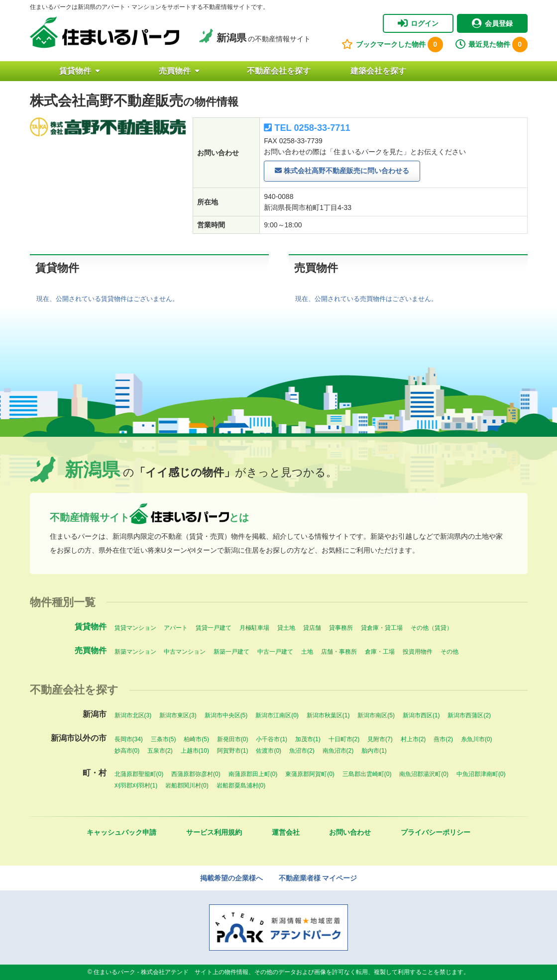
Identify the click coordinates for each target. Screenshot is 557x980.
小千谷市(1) (272, 739)
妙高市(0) (127, 751)
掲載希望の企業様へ (231, 878)
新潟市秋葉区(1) (328, 715)
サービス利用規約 (214, 832)
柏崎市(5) (196, 739)
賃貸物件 (80, 71)
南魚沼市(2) (338, 751)
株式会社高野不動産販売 (342, 171)
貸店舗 (312, 628)
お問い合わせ (350, 832)
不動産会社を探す (279, 71)
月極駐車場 (254, 628)
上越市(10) (195, 751)
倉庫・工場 (380, 652)
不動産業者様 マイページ (318, 878)
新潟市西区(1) (421, 715)
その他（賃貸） (432, 628)
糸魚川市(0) (477, 739)
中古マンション (185, 652)
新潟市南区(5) (376, 715)
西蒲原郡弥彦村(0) (196, 774)
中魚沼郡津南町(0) (481, 774)
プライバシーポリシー (436, 832)
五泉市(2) (160, 751)
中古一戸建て (275, 652)
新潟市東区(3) (178, 715)
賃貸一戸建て (214, 628)
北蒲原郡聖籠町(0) (139, 774)
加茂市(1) (308, 739)
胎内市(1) (374, 751)
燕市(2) (443, 739)
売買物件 (179, 71)
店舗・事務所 (339, 652)
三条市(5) (164, 739)
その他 (449, 652)
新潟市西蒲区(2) (469, 715)
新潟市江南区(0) (277, 715)
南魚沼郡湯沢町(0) (424, 774)
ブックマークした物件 (392, 45)
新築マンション (135, 652)
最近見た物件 (492, 45)
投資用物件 (418, 652)
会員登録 (492, 23)
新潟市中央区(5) (226, 715)
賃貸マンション (135, 628)
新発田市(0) (233, 739)
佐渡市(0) (269, 751)
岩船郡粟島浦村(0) (241, 785)
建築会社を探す (378, 71)
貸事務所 (341, 628)
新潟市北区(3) (133, 715)
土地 (307, 652)
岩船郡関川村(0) (187, 785)
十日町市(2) (344, 739)
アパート (176, 628)
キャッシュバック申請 (121, 832)
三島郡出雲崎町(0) (367, 774)
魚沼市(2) (302, 751)
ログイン (418, 23)
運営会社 (286, 832)
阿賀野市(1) (233, 751)
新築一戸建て (231, 652)
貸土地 (286, 628)
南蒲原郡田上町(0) (253, 774)
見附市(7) (380, 739)
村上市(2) (413, 739)
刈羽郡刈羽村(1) (136, 785)
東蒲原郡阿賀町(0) (310, 774)
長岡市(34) (129, 739)
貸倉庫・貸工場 (382, 628)
